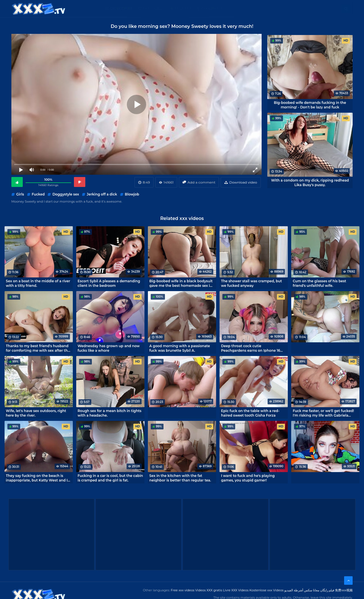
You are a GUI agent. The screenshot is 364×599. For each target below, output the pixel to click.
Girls (20, 194)
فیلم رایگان (327, 590)
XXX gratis (211, 8)
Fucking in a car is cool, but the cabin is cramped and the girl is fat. (110, 478)
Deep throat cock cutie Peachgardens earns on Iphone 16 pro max (251, 348)
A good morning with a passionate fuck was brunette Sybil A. (180, 348)
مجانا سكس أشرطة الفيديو (302, 590)
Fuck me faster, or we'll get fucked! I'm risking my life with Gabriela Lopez (323, 413)
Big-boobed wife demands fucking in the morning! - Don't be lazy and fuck (310, 105)
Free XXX (183, 8)
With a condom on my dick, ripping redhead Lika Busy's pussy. (310, 182)
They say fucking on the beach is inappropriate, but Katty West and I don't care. (37, 478)
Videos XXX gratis (209, 590)
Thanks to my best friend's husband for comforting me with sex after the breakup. (38, 348)
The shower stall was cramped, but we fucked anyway (251, 283)
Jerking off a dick (102, 194)
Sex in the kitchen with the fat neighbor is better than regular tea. (180, 478)
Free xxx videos (183, 590)
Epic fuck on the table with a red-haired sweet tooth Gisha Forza (250, 413)
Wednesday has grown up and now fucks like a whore (109, 348)
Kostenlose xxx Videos (266, 590)
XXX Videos (154, 8)
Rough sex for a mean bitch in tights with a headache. (109, 413)
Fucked (38, 194)
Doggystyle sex (66, 194)
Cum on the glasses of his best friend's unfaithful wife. (319, 283)
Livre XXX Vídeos (236, 590)
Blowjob (132, 194)
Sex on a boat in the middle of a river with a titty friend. (38, 283)
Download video (243, 182)
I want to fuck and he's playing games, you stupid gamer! (248, 478)
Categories (121, 8)
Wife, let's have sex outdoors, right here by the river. (36, 413)
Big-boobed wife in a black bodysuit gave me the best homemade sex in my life (181, 283)
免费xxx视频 (344, 590)
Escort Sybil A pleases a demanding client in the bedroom (109, 283)
